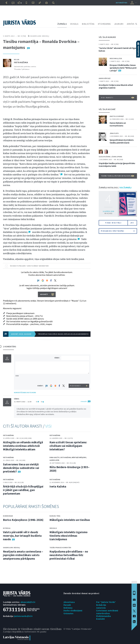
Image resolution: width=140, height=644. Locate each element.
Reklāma (68, 608)
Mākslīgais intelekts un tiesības (70, 520)
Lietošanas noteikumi (107, 611)
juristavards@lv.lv (23, 616)
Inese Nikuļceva (116, 58)
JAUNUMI (119, 24)
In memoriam (8, 516)
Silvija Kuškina (105, 157)
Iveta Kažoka (21, 62)
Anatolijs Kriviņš (117, 116)
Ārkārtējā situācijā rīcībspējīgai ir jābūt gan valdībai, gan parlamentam (23, 490)
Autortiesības (103, 613)
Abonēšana (69, 602)
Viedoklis (53, 528)
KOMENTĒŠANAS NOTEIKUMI (25, 392)
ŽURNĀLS (62, 24)
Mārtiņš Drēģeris (79, 457)
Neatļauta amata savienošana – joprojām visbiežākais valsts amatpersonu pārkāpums (23, 555)
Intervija (7, 528)
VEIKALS (74, 24)
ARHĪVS (131, 24)
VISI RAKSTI (118, 98)
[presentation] (76, 379)
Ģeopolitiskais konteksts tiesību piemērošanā (122, 141)
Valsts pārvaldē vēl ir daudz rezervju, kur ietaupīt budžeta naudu (22, 536)
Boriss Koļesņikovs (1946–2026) (23, 520)
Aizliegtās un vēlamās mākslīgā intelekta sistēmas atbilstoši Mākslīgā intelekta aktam (23, 446)
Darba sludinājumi (73, 611)
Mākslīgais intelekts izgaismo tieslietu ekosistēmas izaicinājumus (68, 536)
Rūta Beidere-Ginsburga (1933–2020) (69, 469)
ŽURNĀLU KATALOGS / (115, 187)
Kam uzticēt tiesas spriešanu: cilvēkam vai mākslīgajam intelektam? (68, 446)
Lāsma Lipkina (117, 157)
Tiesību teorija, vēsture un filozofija (118, 176)
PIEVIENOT (75, 386)
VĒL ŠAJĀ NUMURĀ (107, 37)
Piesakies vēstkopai (118, 231)
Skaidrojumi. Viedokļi (40, 36)
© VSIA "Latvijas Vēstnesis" (78, 629)
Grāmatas (68, 613)
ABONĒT (44, 294)
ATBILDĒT (84, 401)
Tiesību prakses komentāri (60, 548)
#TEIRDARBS (104, 24)
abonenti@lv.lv (28, 602)
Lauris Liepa (54, 460)
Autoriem (101, 608)
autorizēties (121, 3)
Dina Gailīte (55, 457)
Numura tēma (55, 516)
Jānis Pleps (114, 133)
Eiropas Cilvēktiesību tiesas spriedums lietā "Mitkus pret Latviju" (123, 68)
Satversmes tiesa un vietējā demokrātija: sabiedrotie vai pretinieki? (21, 468)
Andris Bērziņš (105, 78)
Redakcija (101, 605)
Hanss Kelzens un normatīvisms (118, 124)
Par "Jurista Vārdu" (106, 602)
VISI (48, 426)
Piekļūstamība (104, 616)
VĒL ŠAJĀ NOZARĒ (107, 109)
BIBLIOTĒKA (88, 24)
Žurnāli (67, 605)
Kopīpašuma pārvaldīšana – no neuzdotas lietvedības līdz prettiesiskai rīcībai (69, 555)
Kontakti (100, 619)
